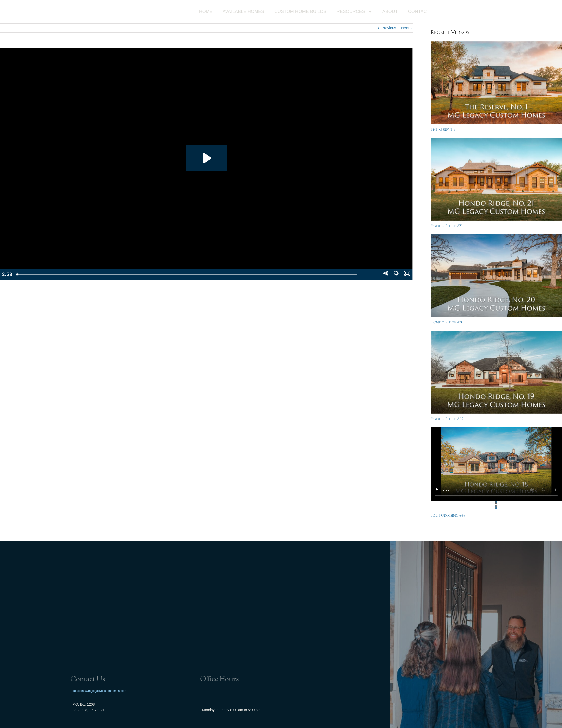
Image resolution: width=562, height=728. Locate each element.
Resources (354, 12)
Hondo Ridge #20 (447, 322)
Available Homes (243, 12)
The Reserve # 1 (444, 129)
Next (405, 28)
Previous (389, 28)
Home (206, 12)
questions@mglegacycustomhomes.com (99, 691)
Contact (419, 12)
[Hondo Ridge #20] (496, 276)
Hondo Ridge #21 (447, 226)
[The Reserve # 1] (496, 83)
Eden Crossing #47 (448, 515)
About (390, 12)
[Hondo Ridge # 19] (496, 372)
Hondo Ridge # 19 (447, 419)
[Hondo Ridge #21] (496, 179)
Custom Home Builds (300, 12)
